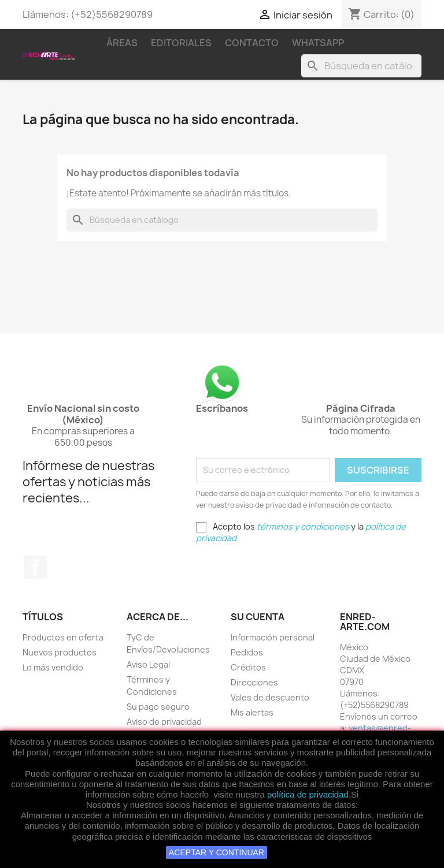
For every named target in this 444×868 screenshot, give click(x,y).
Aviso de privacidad (164, 722)
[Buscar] (361, 66)
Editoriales (181, 43)
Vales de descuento (270, 697)
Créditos (248, 667)
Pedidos (247, 652)
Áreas (122, 43)
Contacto (252, 43)
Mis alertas (252, 712)
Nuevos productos (60, 652)
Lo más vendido (53, 667)
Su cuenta (258, 617)
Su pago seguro (158, 707)
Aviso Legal (148, 664)
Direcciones (254, 682)
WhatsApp (318, 43)
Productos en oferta (63, 637)
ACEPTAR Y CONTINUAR (217, 852)
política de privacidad (308, 794)
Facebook (35, 567)
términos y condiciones (303, 526)
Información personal (273, 637)
